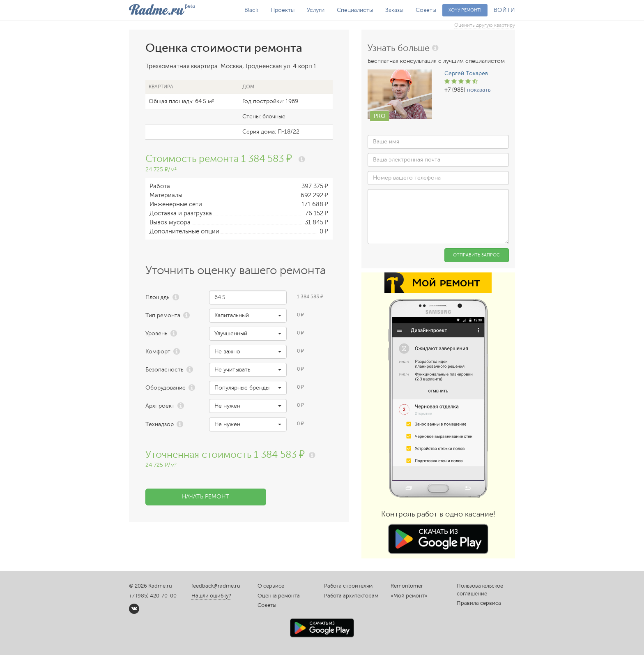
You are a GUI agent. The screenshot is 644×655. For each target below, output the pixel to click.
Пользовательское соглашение (480, 590)
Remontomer (407, 586)
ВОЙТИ (504, 10)
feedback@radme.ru (216, 586)
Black (251, 10)
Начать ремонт (206, 497)
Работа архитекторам (351, 596)
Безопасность (164, 370)
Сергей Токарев (466, 73)
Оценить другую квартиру (485, 25)
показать (479, 90)
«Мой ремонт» (409, 596)
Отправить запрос (476, 255)
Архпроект (160, 406)
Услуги (316, 10)
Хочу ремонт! (465, 10)
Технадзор (160, 424)
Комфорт (158, 352)
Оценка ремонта (279, 596)
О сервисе (271, 586)
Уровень (156, 333)
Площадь (158, 297)
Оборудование (166, 388)
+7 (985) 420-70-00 (153, 596)
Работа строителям (348, 586)
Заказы (394, 10)
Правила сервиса (479, 603)
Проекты (283, 10)
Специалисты (355, 10)
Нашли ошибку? (211, 596)
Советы (426, 10)
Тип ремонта (163, 315)
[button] (248, 316)
